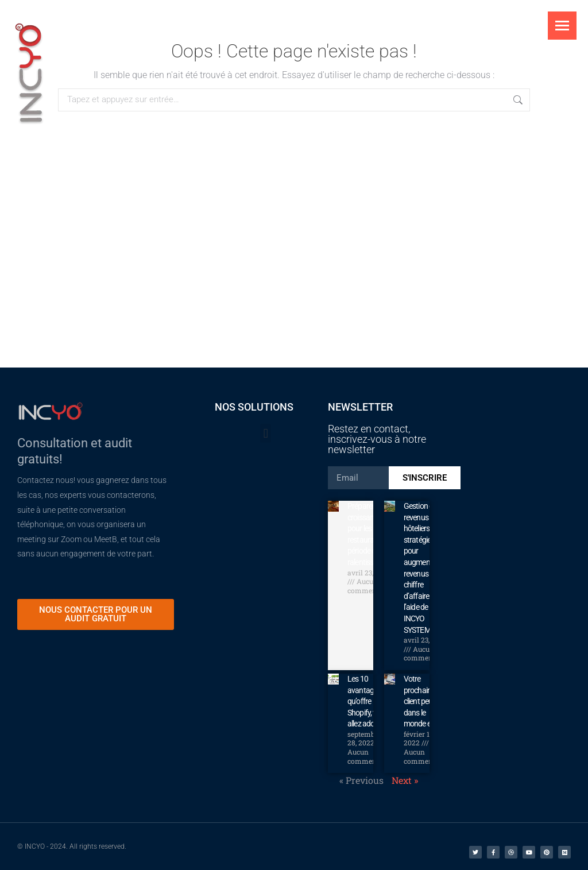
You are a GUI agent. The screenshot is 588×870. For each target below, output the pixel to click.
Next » (405, 780)
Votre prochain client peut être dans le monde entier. (426, 701)
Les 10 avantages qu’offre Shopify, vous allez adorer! (367, 701)
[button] (266, 433)
